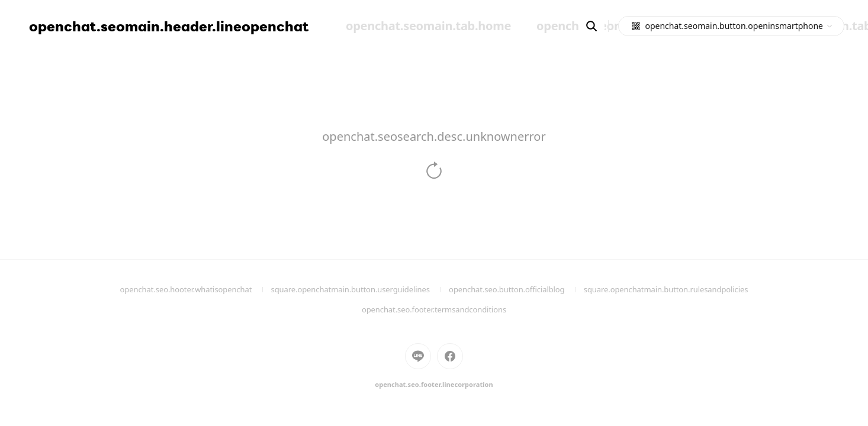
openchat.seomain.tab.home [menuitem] (428, 26)
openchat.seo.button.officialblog (516, 289)
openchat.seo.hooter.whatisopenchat (196, 289)
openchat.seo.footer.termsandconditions (434, 309)
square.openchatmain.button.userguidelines (360, 289)
